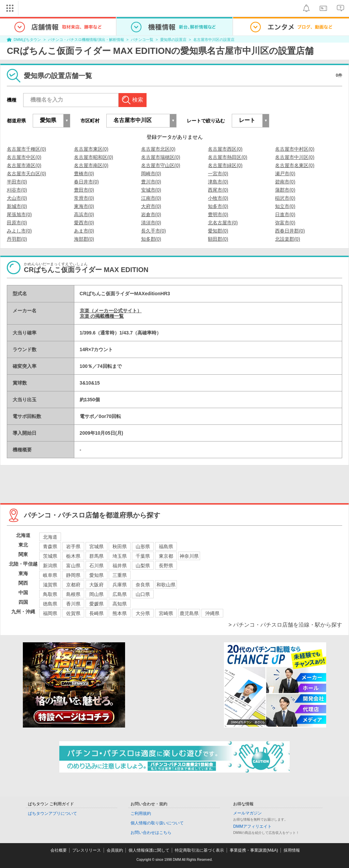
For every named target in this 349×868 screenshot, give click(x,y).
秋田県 (120, 547)
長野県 (166, 566)
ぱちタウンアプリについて (52, 813)
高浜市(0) (84, 214)
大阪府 (96, 585)
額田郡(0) (218, 239)
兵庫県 (120, 585)
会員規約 (115, 850)
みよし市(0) (19, 231)
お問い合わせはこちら (151, 833)
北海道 (50, 537)
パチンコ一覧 (142, 40)
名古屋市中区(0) (24, 157)
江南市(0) (151, 198)
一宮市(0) (218, 174)
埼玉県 (120, 556)
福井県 (120, 566)
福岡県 (50, 613)
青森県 (50, 547)
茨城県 (50, 556)
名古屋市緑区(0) (225, 165)
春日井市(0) (86, 182)
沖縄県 (212, 613)
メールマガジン (247, 813)
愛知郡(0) (218, 231)
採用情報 (292, 850)
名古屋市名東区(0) (295, 165)
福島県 (166, 547)
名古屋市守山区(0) (161, 165)
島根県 (73, 594)
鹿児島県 (189, 613)
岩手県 (73, 547)
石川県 (96, 566)
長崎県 (96, 613)
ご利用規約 (141, 813)
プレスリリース (87, 850)
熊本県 (120, 613)
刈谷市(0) (17, 190)
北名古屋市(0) (223, 223)
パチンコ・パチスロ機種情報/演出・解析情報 (86, 40)
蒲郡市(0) (285, 190)
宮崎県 (166, 613)
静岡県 (73, 575)
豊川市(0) (151, 182)
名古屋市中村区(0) (295, 149)
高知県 (120, 604)
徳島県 (50, 604)
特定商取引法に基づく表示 (199, 850)
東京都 (166, 556)
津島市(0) (218, 182)
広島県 (120, 594)
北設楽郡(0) (287, 239)
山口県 (143, 594)
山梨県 (143, 566)
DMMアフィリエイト (252, 826)
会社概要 (59, 850)
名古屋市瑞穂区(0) (161, 157)
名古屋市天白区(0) (26, 174)
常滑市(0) (84, 198)
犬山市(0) (17, 198)
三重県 (120, 575)
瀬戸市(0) (285, 174)
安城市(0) (151, 190)
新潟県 (50, 566)
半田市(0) (17, 182)
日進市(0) (285, 214)
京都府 (73, 585)
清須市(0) (151, 223)
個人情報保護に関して (149, 850)
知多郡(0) (151, 239)
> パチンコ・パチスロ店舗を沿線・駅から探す (285, 625)
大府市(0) (151, 206)
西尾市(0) (218, 190)
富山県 (73, 566)
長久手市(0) (154, 231)
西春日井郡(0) (290, 231)
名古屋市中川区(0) (295, 157)
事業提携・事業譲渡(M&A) (254, 850)
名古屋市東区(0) (91, 149)
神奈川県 (189, 556)
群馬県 (96, 556)
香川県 (73, 604)
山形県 (143, 547)
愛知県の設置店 (173, 40)
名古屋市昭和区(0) (94, 157)
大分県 (143, 613)
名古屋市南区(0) (91, 165)
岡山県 (96, 594)
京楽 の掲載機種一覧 (102, 316)
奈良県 (143, 585)
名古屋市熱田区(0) (227, 157)
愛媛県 (96, 604)
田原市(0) (17, 223)
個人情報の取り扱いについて (157, 823)
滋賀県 (50, 585)
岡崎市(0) (151, 174)
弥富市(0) (285, 223)
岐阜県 (50, 575)
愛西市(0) (84, 223)
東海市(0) (84, 206)
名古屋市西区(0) (225, 149)
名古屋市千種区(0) (26, 149)
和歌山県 (166, 585)
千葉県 (143, 556)
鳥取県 (50, 594)
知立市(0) (285, 206)
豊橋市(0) (84, 174)
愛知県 (96, 575)
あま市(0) (84, 231)
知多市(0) (218, 206)
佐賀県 (73, 613)
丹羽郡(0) (17, 239)
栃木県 (73, 556)
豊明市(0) (218, 214)
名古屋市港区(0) (24, 165)
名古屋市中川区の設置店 (214, 40)
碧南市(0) (285, 182)
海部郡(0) (84, 239)
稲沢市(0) (285, 198)
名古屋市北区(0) (158, 149)
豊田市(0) (84, 190)
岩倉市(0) (151, 214)
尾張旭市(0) (19, 214)
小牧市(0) (218, 198)
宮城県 (96, 547)
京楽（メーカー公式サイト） (111, 311)
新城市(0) (17, 206)
